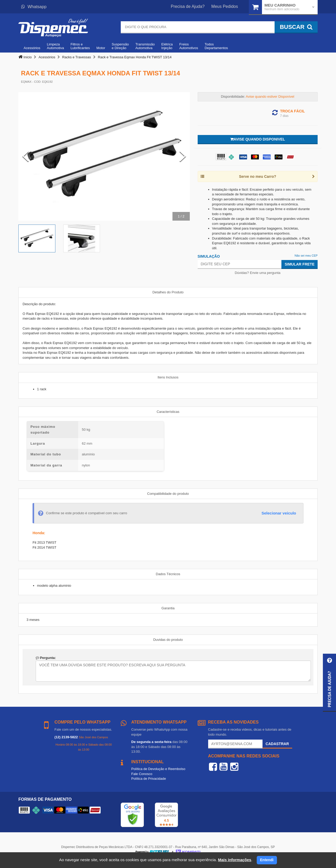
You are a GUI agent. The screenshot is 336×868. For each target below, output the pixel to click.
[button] (329, 683)
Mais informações (235, 860)
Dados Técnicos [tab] (168, 574)
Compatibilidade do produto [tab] (168, 494)
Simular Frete (300, 264)
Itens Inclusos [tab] (168, 377)
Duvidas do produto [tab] (168, 640)
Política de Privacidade (149, 779)
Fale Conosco (142, 774)
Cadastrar (277, 744)
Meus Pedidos (225, 6)
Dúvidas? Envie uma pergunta (258, 273)
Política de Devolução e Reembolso (158, 769)
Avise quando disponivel (258, 139)
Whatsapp (34, 7)
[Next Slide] (183, 156)
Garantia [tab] (168, 608)
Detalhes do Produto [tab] (168, 292)
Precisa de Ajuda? (188, 6)
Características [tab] (168, 412)
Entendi (267, 860)
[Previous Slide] (25, 156)
